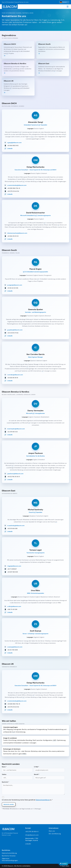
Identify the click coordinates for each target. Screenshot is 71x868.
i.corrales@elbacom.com (15, 375)
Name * (17, 769)
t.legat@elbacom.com (14, 566)
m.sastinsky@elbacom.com (16, 526)
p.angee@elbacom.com (15, 285)
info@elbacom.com (32, 835)
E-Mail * (49, 769)
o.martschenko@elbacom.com (17, 185)
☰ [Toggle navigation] (68, 7)
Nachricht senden (9, 804)
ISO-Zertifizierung (55, 834)
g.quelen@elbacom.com (15, 330)
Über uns (52, 831)
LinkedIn (10, 148)
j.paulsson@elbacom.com (15, 474)
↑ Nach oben (65, 866)
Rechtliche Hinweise (9, 856)
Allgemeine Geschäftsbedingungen (10, 859)
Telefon (17, 777)
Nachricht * (33, 788)
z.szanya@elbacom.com (15, 647)
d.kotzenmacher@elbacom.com (17, 233)
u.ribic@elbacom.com (14, 606)
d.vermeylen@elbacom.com (16, 429)
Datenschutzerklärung (43, 800)
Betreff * (49, 777)
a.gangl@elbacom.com (14, 143)
